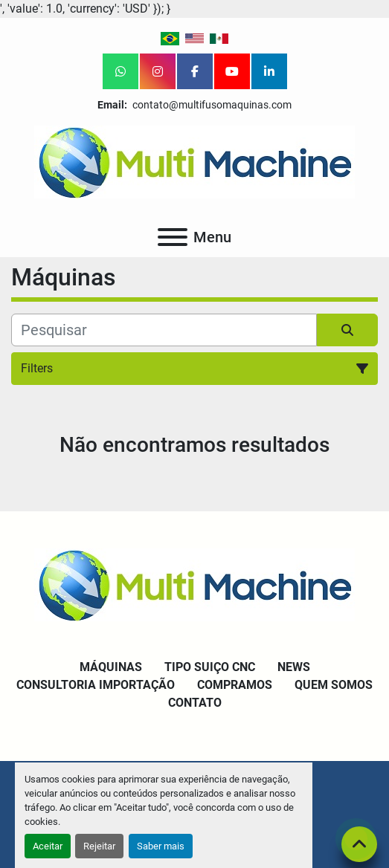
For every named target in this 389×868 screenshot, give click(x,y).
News (294, 667)
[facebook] (195, 71)
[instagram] (158, 71)
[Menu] (173, 237)
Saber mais (161, 846)
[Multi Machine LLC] (195, 584)
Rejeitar (99, 846)
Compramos (235, 685)
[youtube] (232, 71)
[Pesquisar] (164, 330)
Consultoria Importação (96, 685)
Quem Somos (334, 685)
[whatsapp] (120, 71)
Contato (195, 703)
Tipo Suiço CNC (210, 667)
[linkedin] (269, 71)
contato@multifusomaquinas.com (211, 105)
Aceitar (48, 846)
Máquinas (111, 667)
